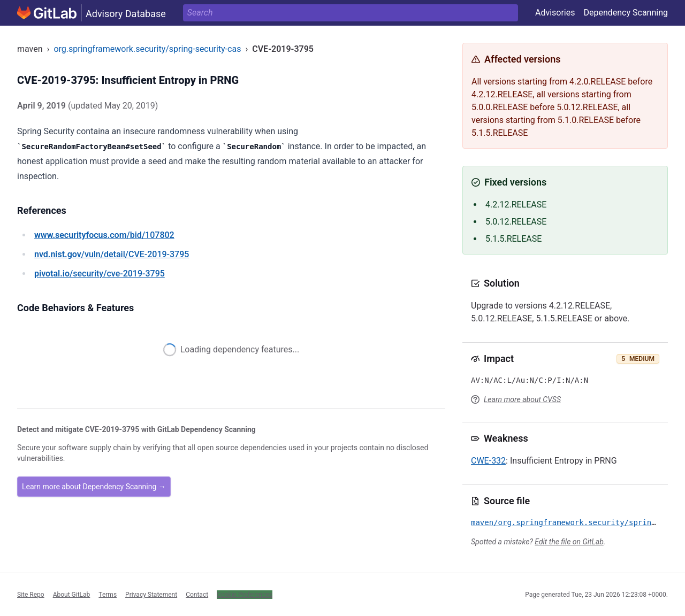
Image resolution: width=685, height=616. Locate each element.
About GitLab (72, 595)
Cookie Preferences (245, 595)
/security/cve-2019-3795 (100, 274)
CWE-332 (488, 461)
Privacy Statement (151, 595)
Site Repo (31, 595)
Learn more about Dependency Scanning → (94, 487)
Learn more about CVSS (522, 399)
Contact (197, 595)
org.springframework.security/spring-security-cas (147, 49)
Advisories (555, 13)
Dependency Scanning (626, 13)
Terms (108, 595)
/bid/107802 (104, 235)
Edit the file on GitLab (569, 542)
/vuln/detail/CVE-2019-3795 (112, 254)
